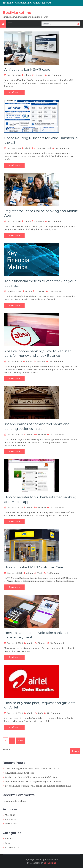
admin (28, 75)
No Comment (55, 75)
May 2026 (10, 815)
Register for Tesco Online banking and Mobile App (31, 777)
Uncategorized (43, 148)
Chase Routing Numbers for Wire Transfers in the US (44, 3)
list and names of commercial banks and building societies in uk (38, 786)
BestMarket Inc (17, 13)
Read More (14, 92)
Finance (40, 75)
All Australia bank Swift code (27, 69)
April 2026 (10, 819)
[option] (39, 3)
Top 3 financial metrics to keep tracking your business (33, 782)
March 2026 (11, 824)
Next (20, 741)
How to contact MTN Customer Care (34, 567)
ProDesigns (50, 863)
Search (6, 749)
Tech (40, 573)
